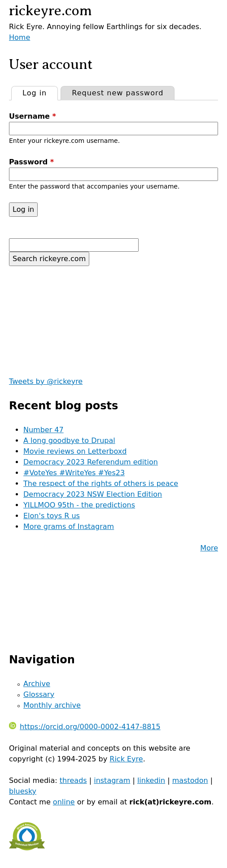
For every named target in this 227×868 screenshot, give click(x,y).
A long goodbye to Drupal (69, 440)
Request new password (118, 93)
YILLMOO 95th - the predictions (79, 505)
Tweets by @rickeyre (46, 381)
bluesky (23, 791)
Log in (40, 92)
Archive (37, 684)
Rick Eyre (126, 759)
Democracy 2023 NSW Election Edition (93, 494)
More (209, 548)
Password (31, 162)
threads (73, 780)
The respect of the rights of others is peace (101, 483)
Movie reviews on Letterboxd (75, 451)
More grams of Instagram (69, 526)
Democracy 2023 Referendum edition (91, 462)
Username (33, 116)
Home (20, 37)
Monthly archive (52, 705)
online (64, 802)
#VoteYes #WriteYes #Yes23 (74, 473)
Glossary (39, 694)
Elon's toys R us (52, 516)
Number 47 (44, 430)
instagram (112, 780)
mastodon (190, 780)
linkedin (151, 780)
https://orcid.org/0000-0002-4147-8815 (85, 727)
